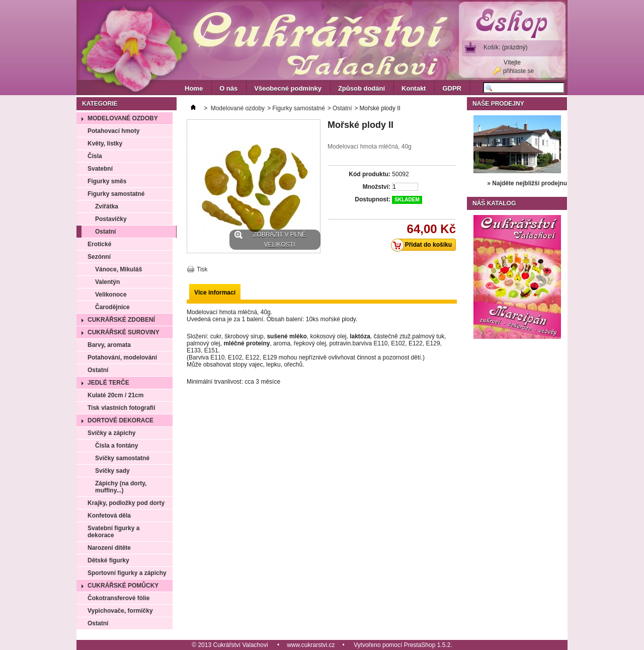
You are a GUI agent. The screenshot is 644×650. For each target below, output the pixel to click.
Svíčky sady (112, 471)
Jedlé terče (108, 383)
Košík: (505, 47)
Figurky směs (107, 181)
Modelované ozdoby (123, 118)
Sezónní (99, 257)
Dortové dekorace (120, 420)
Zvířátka (107, 206)
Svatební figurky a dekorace (113, 532)
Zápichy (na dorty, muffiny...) (121, 487)
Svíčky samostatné (122, 458)
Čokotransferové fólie (118, 598)
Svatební (100, 169)
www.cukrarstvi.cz (311, 645)
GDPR (452, 88)
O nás (228, 88)
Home (194, 88)
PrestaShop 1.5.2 (427, 645)
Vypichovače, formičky (120, 611)
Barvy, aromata (109, 345)
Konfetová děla (109, 516)
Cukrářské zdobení (121, 320)
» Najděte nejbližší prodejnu (527, 183)
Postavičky (111, 219)
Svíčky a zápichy (111, 433)
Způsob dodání (361, 88)
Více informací (215, 293)
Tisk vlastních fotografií (121, 408)
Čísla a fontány (116, 446)
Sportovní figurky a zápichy (127, 573)
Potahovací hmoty (113, 131)
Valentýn (107, 282)
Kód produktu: (370, 174)
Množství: (377, 187)
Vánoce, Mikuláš (118, 269)
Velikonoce (111, 295)
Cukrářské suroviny (124, 332)
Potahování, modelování (122, 357)
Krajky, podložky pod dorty (126, 503)
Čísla (95, 156)
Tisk (202, 269)
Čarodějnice (112, 307)
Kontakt (414, 88)
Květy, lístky (105, 143)
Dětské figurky (108, 560)
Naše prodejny (498, 104)
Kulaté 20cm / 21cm (115, 395)
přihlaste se (518, 71)
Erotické (99, 244)
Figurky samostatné (116, 194)
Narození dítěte (109, 548)
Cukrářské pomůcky (123, 586)
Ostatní (105, 232)
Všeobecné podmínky (288, 88)
